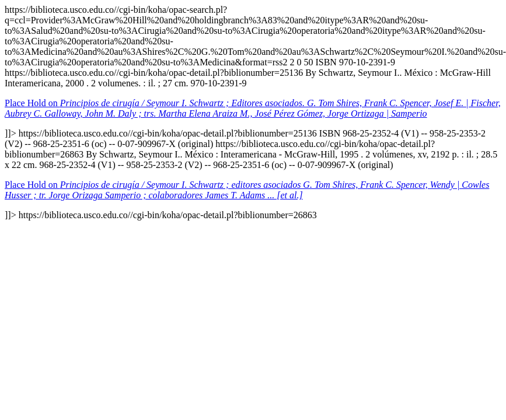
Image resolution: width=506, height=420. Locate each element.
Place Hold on (253, 108)
